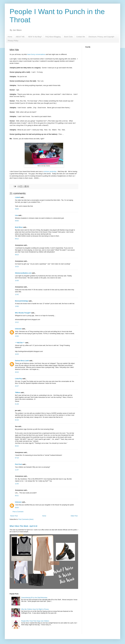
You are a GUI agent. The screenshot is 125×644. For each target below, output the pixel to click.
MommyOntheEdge (22, 301)
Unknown (18, 329)
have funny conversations (36, 54)
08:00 (17, 508)
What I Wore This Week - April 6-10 (23, 526)
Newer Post (14, 516)
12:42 (17, 294)
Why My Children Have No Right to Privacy (35, 609)
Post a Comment (18, 512)
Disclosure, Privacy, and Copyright (101, 37)
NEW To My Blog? (35, 37)
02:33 (17, 420)
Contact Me (81, 37)
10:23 (17, 267)
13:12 (17, 322)
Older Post (74, 516)
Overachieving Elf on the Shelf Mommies (34, 598)
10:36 (17, 281)
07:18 (17, 458)
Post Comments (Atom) (26, 519)
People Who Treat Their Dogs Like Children (35, 621)
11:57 (17, 470)
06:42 (17, 446)
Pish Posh (19, 464)
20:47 (17, 386)
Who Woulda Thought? (23, 313)
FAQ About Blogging (53, 37)
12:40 (17, 484)
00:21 (17, 496)
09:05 (17, 221)
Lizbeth (18, 197)
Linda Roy (19, 379)
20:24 (17, 372)
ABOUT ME (20, 37)
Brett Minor (19, 227)
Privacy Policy (13, 41)
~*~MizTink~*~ (20, 343)
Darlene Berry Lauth (22, 361)
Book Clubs (69, 37)
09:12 (17, 239)
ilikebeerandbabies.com (23, 273)
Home (10, 37)
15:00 (17, 336)
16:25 (17, 354)
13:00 (17, 306)
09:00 (17, 209)
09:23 (17, 255)
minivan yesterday (50, 171)
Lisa (16, 215)
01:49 (17, 404)
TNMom (18, 393)
